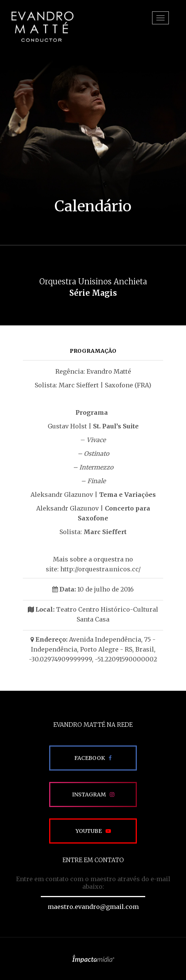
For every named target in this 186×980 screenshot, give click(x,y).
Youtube (89, 831)
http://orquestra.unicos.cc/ (100, 569)
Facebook (90, 758)
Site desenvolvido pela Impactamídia (93, 959)
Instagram (89, 794)
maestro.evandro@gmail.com (93, 907)
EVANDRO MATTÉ (42, 27)
